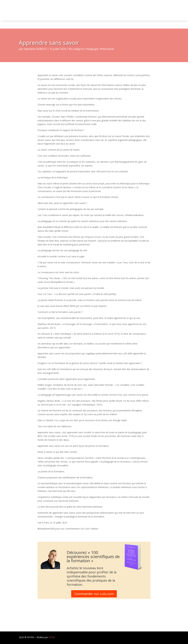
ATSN (51, 637)
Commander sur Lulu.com (94, 594)
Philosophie (107, 49)
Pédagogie (92, 49)
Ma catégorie (76, 49)
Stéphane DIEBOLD (35, 49)
